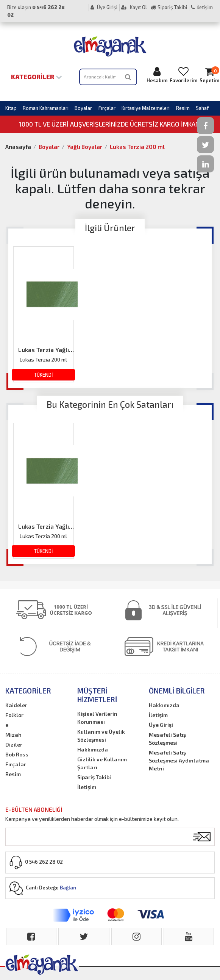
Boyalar (83, 108)
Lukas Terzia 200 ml (137, 147)
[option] (44, 314)
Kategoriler (37, 77)
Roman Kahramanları (46, 108)
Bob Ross (17, 754)
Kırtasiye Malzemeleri (146, 108)
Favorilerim (183, 75)
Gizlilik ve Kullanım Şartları (102, 763)
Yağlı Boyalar (85, 147)
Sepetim (209, 75)
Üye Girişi (104, 7)
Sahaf (202, 108)
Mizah (13, 735)
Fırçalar (107, 108)
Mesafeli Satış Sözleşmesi (167, 739)
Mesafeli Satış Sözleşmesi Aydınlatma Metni (179, 760)
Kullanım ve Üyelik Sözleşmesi (101, 736)
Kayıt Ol (134, 7)
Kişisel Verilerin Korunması (97, 718)
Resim (183, 108)
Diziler (14, 744)
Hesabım (157, 75)
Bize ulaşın (36, 11)
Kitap (11, 108)
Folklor (14, 715)
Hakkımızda (93, 749)
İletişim (202, 7)
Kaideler (16, 705)
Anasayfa (18, 147)
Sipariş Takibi (169, 7)
